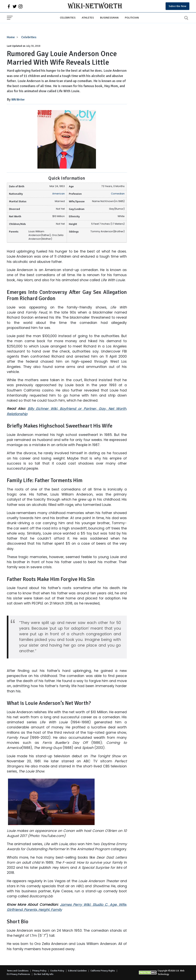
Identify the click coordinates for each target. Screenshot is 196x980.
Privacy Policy (39, 971)
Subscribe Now (177, 6)
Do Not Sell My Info (44, 974)
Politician (132, 18)
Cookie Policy (57, 971)
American (59, 194)
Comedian (118, 194)
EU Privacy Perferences (18, 974)
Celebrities (68, 18)
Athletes (88, 18)
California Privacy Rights (103, 971)
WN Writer (18, 100)
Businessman (109, 18)
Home (11, 37)
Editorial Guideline (77, 971)
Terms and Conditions (18, 971)
